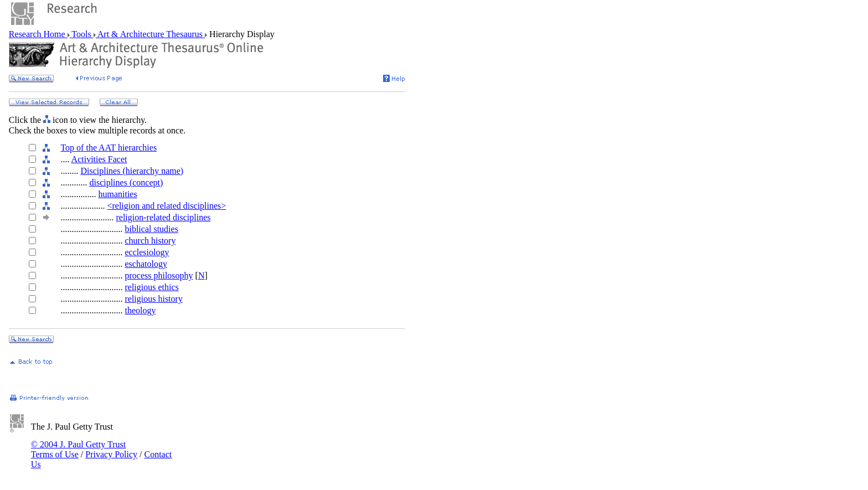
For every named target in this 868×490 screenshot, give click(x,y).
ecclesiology (147, 252)
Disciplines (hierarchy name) (132, 171)
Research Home (38, 34)
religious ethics (151, 287)
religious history (153, 299)
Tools (82, 34)
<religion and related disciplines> (166, 206)
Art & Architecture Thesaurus (150, 34)
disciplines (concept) (126, 182)
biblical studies (151, 229)
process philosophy (159, 275)
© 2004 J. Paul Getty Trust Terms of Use (78, 449)
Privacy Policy (111, 454)
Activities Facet (99, 159)
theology (140, 310)
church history (150, 241)
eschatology (146, 264)
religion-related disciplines (163, 217)
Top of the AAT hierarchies (108, 148)
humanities (117, 194)
